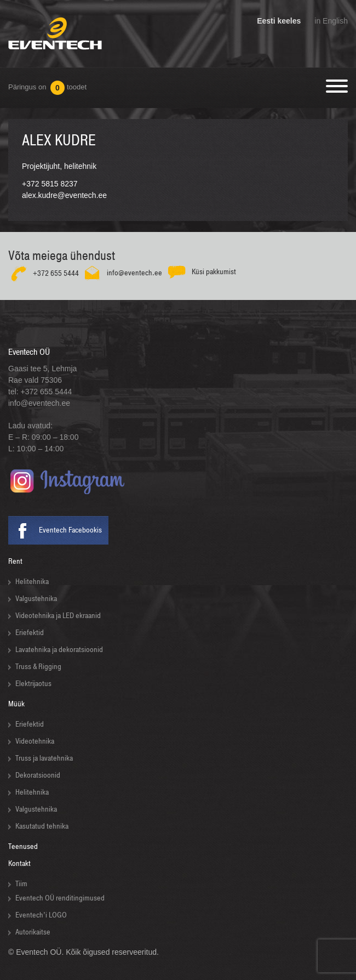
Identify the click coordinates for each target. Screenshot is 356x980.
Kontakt (19, 863)
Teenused (23, 846)
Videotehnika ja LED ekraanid (58, 616)
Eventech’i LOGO (41, 915)
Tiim (21, 884)
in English (331, 21)
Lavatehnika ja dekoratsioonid (59, 650)
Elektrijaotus (33, 684)
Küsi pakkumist (214, 272)
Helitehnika (32, 582)
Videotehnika (35, 741)
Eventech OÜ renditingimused (60, 898)
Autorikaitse (33, 932)
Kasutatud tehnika (42, 826)
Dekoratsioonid (38, 775)
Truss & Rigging (38, 667)
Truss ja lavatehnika (44, 758)
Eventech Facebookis (70, 530)
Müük (16, 704)
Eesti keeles (279, 21)
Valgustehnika (36, 599)
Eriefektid (30, 633)
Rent (15, 561)
